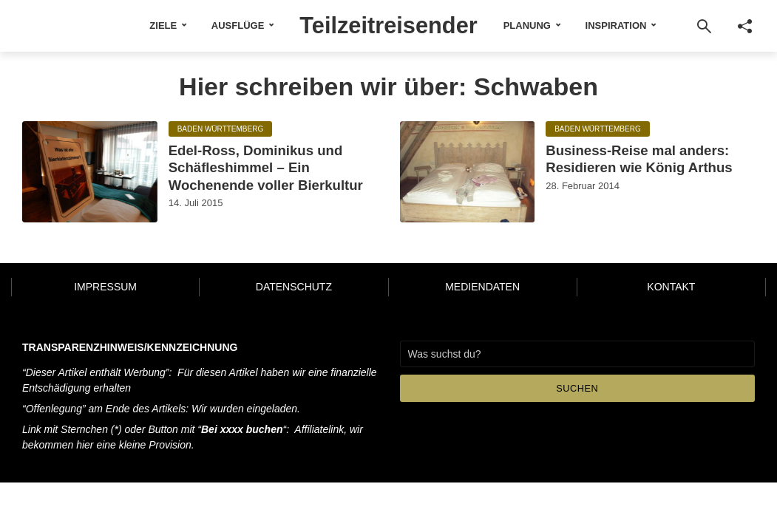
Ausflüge (228, 25)
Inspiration (625, 25)
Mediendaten (482, 296)
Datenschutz (294, 296)
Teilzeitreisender (389, 24)
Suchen (577, 397)
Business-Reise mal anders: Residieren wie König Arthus (646, 160)
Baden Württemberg (221, 129)
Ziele (154, 25)
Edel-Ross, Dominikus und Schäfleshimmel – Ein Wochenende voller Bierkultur (262, 178)
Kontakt (671, 296)
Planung (536, 25)
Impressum (105, 296)
